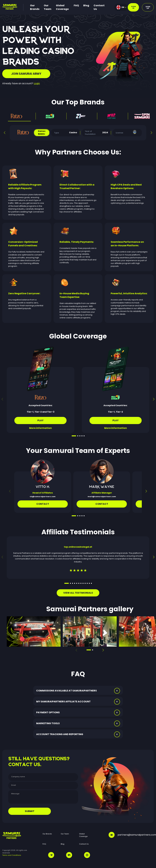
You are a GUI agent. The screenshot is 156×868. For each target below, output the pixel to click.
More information (40, 428)
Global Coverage (62, 7)
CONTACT (102, 504)
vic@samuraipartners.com (43, 497)
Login (37, 83)
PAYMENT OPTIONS (48, 712)
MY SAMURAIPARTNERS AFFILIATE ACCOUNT (63, 702)
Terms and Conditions (12, 855)
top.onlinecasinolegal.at (78, 547)
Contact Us (99, 7)
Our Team (48, 7)
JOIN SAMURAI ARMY (26, 74)
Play (40, 420)
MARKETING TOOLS (48, 723)
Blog (86, 5)
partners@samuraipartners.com (131, 835)
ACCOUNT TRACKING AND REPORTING (60, 734)
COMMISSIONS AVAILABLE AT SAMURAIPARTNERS (66, 691)
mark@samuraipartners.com (102, 497)
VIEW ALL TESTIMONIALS (78, 593)
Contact (43, 504)
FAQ (76, 5)
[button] (5, 133)
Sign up (148, 7)
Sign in (133, 7)
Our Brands (35, 7)
